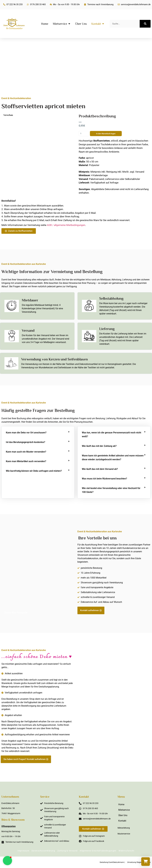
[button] (38, 433)
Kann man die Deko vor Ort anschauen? (26, 433)
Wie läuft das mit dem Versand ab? (100, 469)
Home (121, 804)
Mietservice (124, 810)
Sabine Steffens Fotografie (134, 762)
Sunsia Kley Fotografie (16, 613)
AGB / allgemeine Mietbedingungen (66, 225)
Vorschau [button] (8, 115)
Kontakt (122, 821)
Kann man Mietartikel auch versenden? (26, 461)
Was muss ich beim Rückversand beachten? (104, 479)
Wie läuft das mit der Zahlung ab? (99, 446)
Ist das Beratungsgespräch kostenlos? (26, 442)
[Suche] (145, 24)
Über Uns (123, 815)
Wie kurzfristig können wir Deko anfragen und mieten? (34, 471)
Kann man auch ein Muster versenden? (26, 452)
